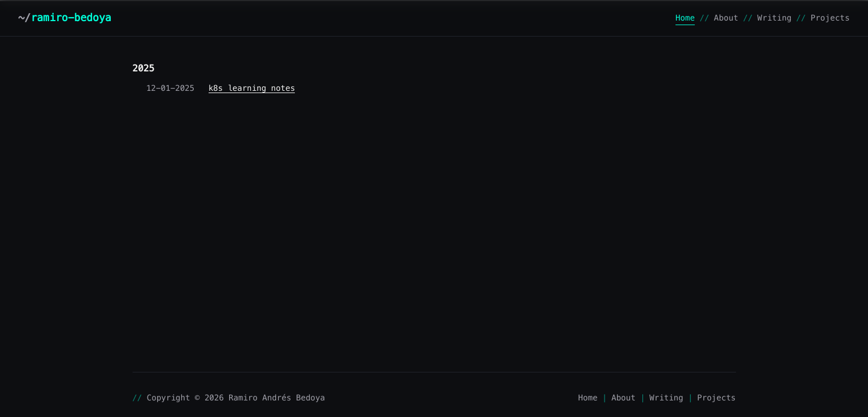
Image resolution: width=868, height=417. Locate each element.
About (726, 18)
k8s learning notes (252, 88)
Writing (774, 18)
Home (685, 18)
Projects (830, 18)
